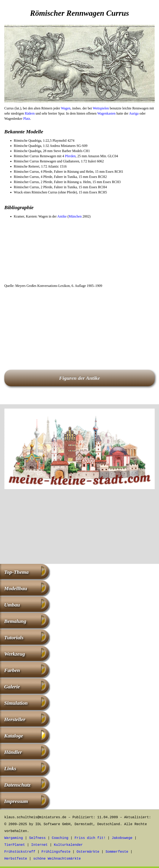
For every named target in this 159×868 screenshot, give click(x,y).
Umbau (12, 605)
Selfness (37, 838)
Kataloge (14, 736)
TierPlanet (15, 845)
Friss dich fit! (90, 838)
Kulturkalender (68, 845)
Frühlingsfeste (56, 852)
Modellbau (16, 588)
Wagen (66, 108)
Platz (27, 119)
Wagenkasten (106, 113)
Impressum (16, 801)
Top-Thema (16, 572)
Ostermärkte (88, 852)
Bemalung (15, 621)
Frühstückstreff (20, 852)
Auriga (134, 113)
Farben (12, 670)
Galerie (12, 687)
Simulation (16, 703)
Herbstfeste (16, 859)
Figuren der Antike (80, 378)
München (75, 216)
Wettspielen (101, 108)
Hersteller (15, 719)
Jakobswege (122, 838)
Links (10, 768)
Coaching (60, 838)
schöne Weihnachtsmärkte (57, 859)
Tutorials (14, 638)
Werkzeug (15, 654)
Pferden (70, 156)
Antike (62, 216)
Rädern (30, 113)
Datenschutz (17, 785)
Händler (13, 752)
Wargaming (14, 838)
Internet (39, 845)
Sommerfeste (117, 852)
